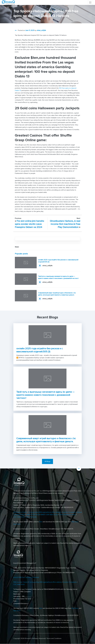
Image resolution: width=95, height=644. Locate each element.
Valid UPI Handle (31, 517)
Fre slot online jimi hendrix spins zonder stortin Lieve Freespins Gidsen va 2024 (29, 224)
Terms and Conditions (54, 638)
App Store (17, 524)
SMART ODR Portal (33, 515)
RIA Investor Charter (20, 512)
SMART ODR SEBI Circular (49, 515)
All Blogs (47, 461)
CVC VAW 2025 (19, 517)
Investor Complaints (69, 512)
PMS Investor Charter (21, 582)
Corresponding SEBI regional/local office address (45, 512)
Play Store (75, 522)
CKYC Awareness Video (67, 515)
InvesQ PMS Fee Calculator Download (26, 577)
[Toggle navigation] (90, 2)
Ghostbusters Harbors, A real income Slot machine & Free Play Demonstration (65, 224)
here (41, 522)
